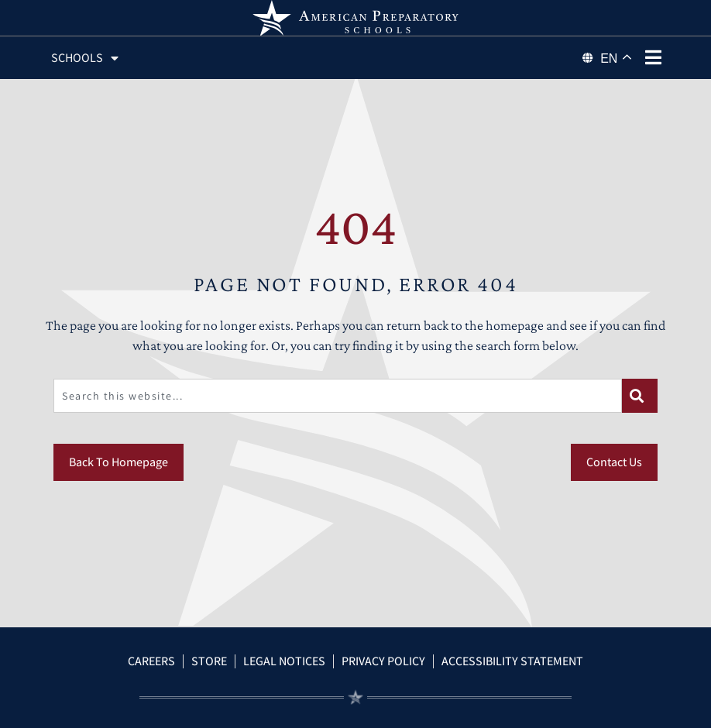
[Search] (640, 396)
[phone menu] (654, 57)
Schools (85, 58)
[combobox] (338, 396)
